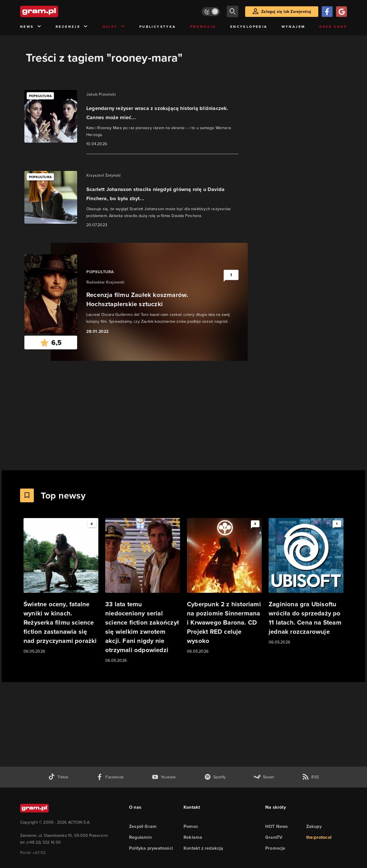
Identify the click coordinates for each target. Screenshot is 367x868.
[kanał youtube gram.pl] (164, 777)
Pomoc (191, 826)
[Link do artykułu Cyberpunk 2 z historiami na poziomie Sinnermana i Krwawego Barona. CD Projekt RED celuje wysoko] (224, 586)
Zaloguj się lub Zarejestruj (286, 12)
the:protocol (319, 837)
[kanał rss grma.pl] (311, 777)
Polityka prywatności (151, 848)
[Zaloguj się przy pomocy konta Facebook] (327, 12)
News (31, 27)
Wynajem (293, 27)
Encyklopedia (249, 27)
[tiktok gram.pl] (58, 777)
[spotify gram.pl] (215, 777)
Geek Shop (333, 27)
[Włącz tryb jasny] (211, 12)
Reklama (193, 837)
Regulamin (140, 837)
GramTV (274, 837)
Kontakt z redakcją (203, 848)
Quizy (114, 27)
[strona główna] (53, 11)
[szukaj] (233, 11)
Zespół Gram (143, 826)
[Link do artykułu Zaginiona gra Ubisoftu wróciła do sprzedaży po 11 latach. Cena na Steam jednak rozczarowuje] (306, 582)
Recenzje (72, 27)
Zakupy (314, 826)
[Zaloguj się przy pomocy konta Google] (341, 12)
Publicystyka (158, 27)
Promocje (203, 27)
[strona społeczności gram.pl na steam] (264, 777)
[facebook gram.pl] (110, 777)
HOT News (277, 826)
